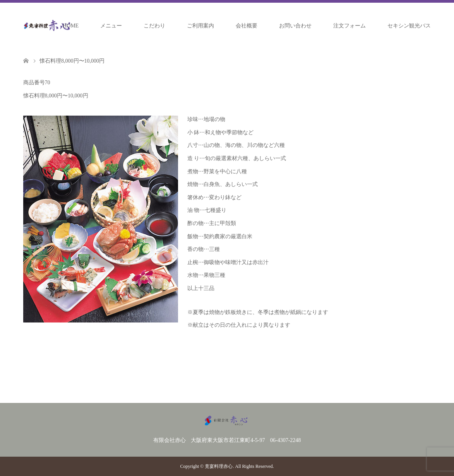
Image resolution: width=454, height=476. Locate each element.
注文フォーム (349, 26)
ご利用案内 (200, 26)
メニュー (111, 26)
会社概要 (247, 26)
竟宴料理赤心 (219, 466)
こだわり (154, 26)
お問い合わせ (295, 26)
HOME (71, 26)
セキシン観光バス (409, 26)
